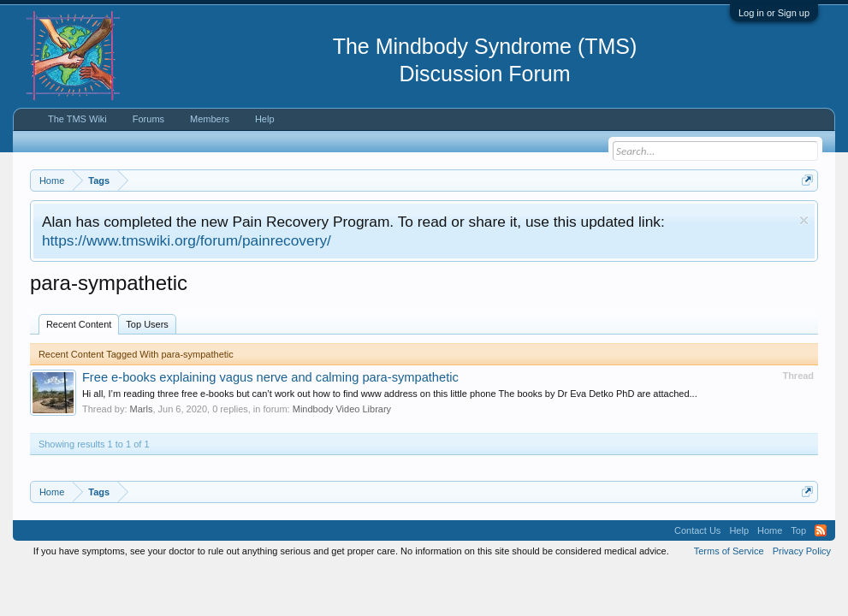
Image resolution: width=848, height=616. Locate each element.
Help (265, 119)
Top (798, 530)
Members (210, 119)
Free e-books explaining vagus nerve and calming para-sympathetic (270, 377)
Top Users (147, 324)
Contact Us (697, 530)
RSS (821, 530)
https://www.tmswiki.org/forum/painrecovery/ (187, 240)
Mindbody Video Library (342, 409)
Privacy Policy (802, 551)
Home (770, 530)
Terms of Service (729, 551)
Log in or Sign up (774, 13)
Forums (148, 119)
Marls (142, 409)
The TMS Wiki (77, 119)
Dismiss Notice (804, 220)
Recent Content (79, 324)
